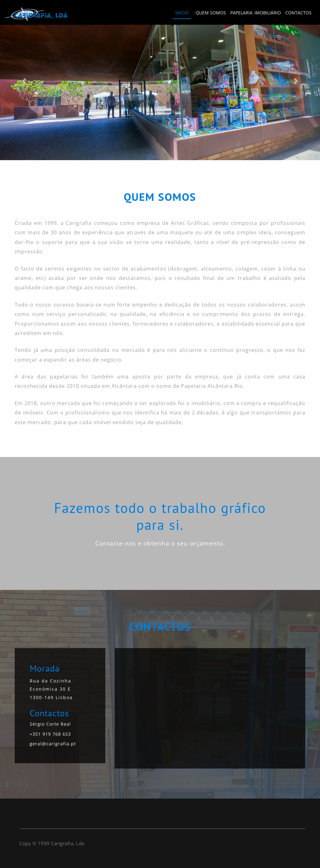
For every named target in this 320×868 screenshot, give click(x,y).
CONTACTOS (298, 13)
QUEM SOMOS (211, 13)
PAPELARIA (241, 13)
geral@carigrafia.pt (53, 744)
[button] (24, 81)
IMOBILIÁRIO (268, 13)
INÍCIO (182, 13)
